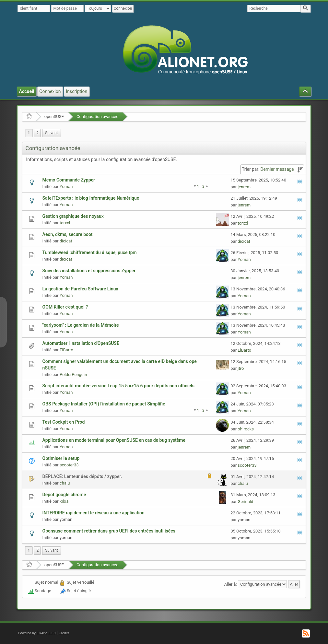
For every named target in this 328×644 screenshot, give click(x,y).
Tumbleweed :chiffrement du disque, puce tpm (90, 252)
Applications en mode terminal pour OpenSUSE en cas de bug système (114, 440)
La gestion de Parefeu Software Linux (80, 289)
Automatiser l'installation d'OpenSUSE (81, 343)
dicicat (66, 241)
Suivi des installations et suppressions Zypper (89, 271)
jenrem (244, 187)
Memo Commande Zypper (69, 180)
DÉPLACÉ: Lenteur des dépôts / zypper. (82, 476)
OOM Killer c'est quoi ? (65, 307)
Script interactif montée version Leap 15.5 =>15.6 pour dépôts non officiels (118, 386)
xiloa (64, 501)
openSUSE (54, 117)
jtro (241, 368)
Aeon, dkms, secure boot (68, 234)
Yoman (66, 187)
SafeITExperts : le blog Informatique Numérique (91, 198)
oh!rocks (246, 429)
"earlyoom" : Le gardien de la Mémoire (81, 325)
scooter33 (69, 465)
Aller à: (231, 584)
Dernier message (277, 169)
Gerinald (245, 502)
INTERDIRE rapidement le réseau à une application (94, 513)
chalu (65, 483)
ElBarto (66, 350)
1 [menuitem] (29, 133)
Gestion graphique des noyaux (73, 216)
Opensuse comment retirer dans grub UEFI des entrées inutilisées (109, 531)
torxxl (65, 223)
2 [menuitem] (37, 133)
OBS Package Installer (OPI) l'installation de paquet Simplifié (104, 404)
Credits (64, 633)
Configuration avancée (97, 117)
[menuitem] (51, 133)
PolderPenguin (73, 375)
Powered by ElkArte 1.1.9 (37, 633)
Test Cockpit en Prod (64, 422)
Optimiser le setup (61, 458)
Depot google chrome (64, 495)
